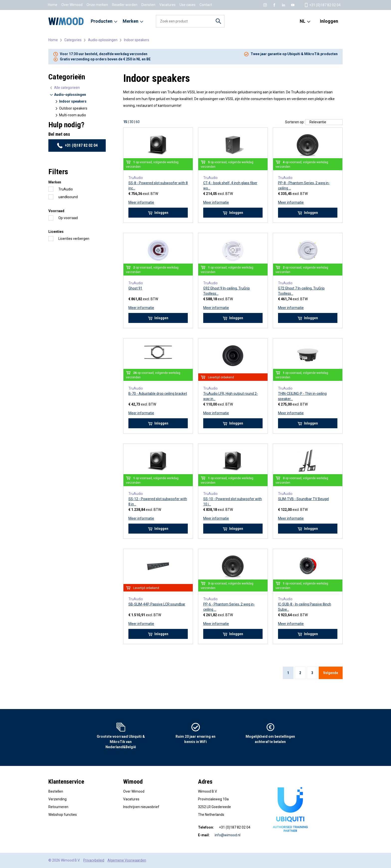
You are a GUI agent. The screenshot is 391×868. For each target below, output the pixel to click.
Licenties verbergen (74, 239)
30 (131, 122)
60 (138, 122)
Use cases (188, 5)
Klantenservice (66, 782)
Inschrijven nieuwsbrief (141, 807)
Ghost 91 (135, 288)
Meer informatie (141, 202)
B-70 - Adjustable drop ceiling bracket (158, 394)
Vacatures (167, 5)
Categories (73, 40)
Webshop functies (63, 815)
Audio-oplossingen (103, 40)
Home (53, 5)
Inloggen (329, 21)
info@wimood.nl (228, 835)
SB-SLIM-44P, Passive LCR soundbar (157, 604)
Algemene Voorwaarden (127, 860)
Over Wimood (72, 5)
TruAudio (66, 189)
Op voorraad (68, 218)
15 (125, 122)
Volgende (331, 673)
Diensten (148, 5)
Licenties (56, 232)
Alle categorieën (65, 88)
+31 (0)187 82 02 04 (77, 145)
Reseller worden (125, 5)
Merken (55, 182)
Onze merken (97, 5)
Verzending (57, 799)
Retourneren (58, 807)
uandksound (68, 197)
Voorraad (56, 211)
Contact (206, 5)
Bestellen (56, 791)
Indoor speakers (137, 40)
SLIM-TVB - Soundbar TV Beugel (303, 499)
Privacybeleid (94, 860)
